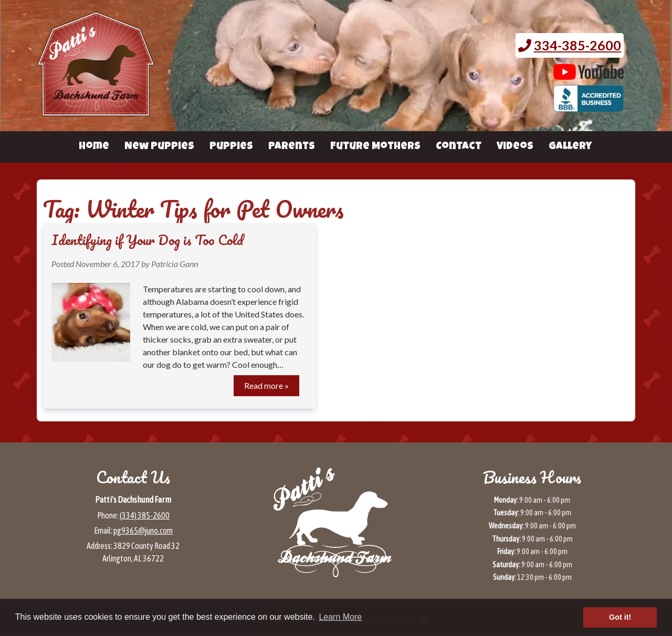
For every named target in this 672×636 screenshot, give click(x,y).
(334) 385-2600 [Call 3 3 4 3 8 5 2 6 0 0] (145, 515)
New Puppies (159, 147)
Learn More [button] (340, 617)
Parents (292, 147)
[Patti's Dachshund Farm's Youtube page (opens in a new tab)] (589, 75)
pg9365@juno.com (143, 531)
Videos (515, 147)
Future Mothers (375, 147)
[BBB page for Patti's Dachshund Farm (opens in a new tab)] (589, 107)
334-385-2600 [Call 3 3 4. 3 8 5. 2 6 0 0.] (577, 45)
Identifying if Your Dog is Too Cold (147, 240)
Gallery (570, 147)
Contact (459, 147)
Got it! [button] (620, 617)
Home (94, 147)
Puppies (231, 147)
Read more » (266, 385)
